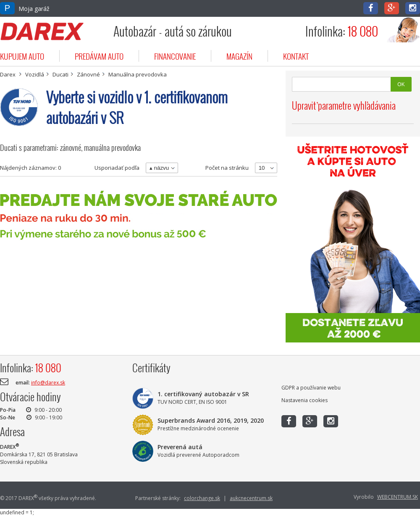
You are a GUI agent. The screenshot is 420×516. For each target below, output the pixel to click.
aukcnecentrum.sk (251, 498)
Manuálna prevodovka (138, 74)
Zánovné (88, 74)
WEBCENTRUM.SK (398, 497)
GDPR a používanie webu (311, 388)
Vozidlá (35, 74)
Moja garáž (25, 9)
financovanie (175, 56)
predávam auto (99, 56)
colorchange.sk (202, 498)
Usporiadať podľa (117, 168)
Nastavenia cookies (304, 400)
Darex (8, 74)
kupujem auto (22, 56)
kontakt (296, 56)
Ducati (60, 74)
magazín (239, 56)
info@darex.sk (48, 383)
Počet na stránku (227, 168)
